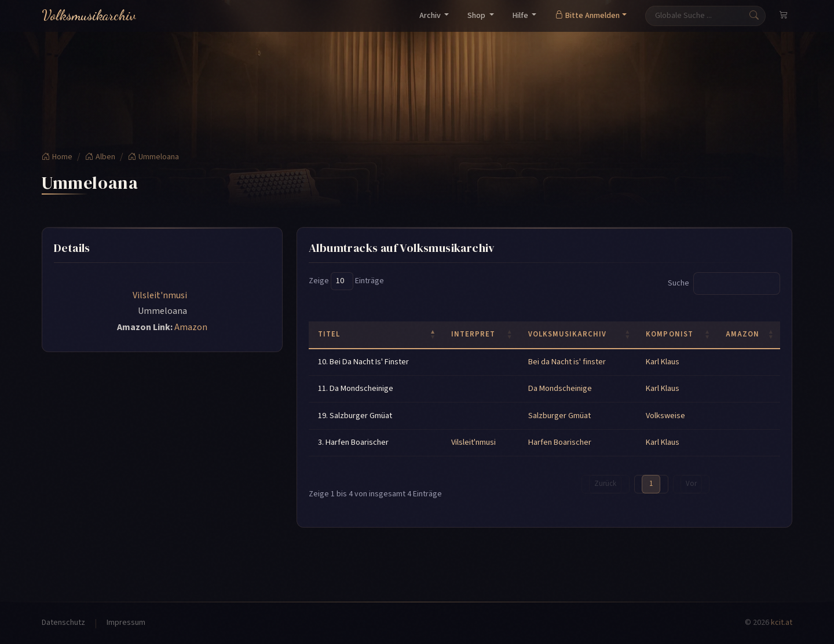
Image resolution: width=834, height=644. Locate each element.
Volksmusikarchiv (89, 15)
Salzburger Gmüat (559, 416)
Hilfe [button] (521, 16)
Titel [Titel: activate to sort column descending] (329, 334)
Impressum (126, 623)
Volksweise (665, 416)
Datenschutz (63, 623)
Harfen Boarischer (560, 442)
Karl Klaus (663, 362)
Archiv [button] (431, 16)
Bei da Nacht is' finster (567, 362)
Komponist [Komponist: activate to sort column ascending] (669, 334)
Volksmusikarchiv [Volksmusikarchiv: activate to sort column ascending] (567, 334)
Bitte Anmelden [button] (587, 16)
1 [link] (651, 484)
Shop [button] (477, 16)
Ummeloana (153, 157)
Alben (100, 157)
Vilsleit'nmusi (161, 295)
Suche (724, 283)
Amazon (191, 327)
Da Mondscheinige (560, 388)
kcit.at (782, 623)
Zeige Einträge (346, 281)
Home (57, 157)
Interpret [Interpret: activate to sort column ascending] (473, 334)
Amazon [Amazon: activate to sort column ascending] (742, 334)
